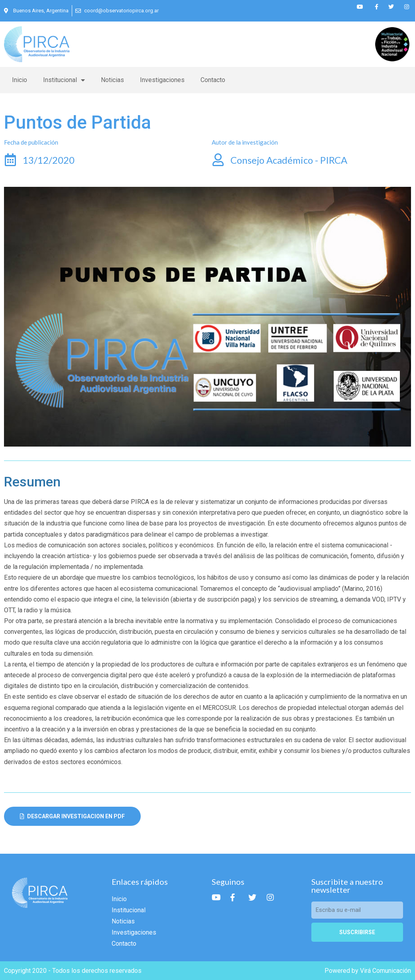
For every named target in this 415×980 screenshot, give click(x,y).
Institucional (64, 80)
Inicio (20, 80)
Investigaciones (162, 80)
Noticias (112, 80)
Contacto (213, 80)
